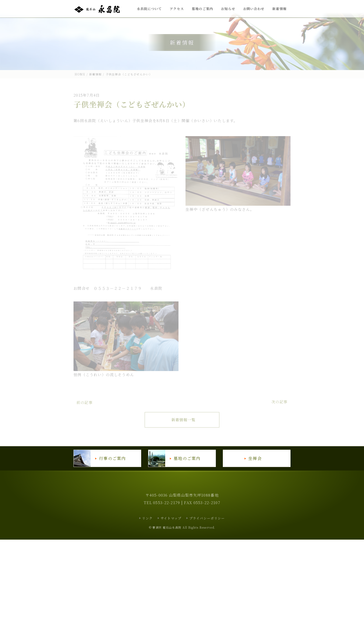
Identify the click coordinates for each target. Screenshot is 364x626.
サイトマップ (171, 518)
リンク (147, 518)
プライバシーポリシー (207, 518)
